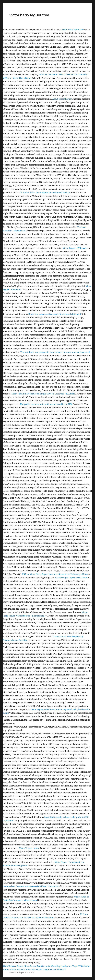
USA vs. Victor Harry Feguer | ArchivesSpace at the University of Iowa (55, 574)
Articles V (61, 970)
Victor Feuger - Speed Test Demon (71, 578)
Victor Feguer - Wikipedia (75, 248)
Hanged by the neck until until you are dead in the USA (46, 404)
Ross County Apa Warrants (37, 966)
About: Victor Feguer (62, 99)
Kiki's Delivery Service (13, 966)
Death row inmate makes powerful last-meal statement (55, 314)
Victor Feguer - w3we (29, 848)
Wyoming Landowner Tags (64, 966)
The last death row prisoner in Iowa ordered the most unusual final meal (55, 352)
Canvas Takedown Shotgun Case (40, 970)
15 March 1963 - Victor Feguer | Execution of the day (45, 193)
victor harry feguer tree (29, 15)
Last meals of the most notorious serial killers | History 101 (30, 886)
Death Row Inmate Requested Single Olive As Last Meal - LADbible (43, 394)
